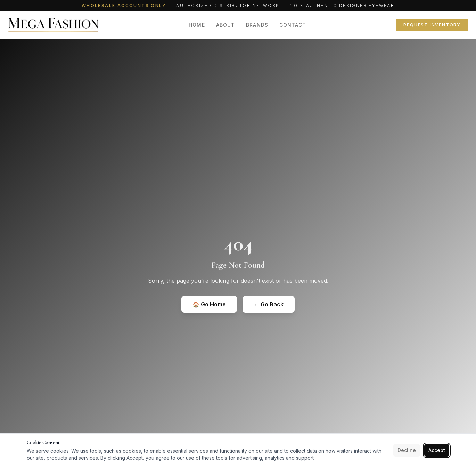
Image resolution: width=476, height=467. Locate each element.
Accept (437, 450)
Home (197, 25)
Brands (257, 25)
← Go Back (269, 304)
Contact (293, 25)
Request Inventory (432, 25)
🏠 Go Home (209, 304)
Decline (407, 450)
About (226, 25)
